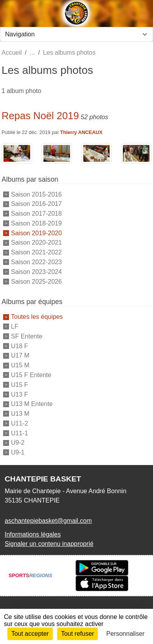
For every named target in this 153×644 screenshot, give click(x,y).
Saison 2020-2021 (36, 242)
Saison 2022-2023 (36, 262)
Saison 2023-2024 (36, 272)
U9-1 (18, 452)
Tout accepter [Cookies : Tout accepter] (30, 634)
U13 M (20, 414)
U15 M (20, 365)
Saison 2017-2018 (36, 214)
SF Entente (27, 336)
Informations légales (33, 534)
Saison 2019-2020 (36, 233)
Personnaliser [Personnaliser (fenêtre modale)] (126, 634)
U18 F (20, 346)
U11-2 (20, 423)
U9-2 (18, 443)
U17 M (20, 355)
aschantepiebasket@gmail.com (48, 521)
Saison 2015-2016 (36, 194)
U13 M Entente (32, 404)
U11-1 (20, 433)
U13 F (20, 394)
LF (15, 326)
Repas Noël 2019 (40, 116)
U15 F (20, 385)
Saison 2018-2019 (36, 223)
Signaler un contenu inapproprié (49, 544)
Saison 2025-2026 (36, 281)
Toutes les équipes (37, 317)
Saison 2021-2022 (36, 252)
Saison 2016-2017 (36, 204)
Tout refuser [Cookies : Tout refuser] (77, 634)
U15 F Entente (31, 375)
